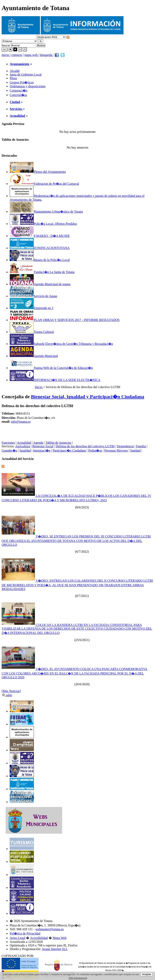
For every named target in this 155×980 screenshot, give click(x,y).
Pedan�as (95, 450)
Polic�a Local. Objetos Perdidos (43, 224)
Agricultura (23, 446)
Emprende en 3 (31, 308)
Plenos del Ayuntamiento (38, 172)
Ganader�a (9, 450)
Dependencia (125, 446)
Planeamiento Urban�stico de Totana (46, 212)
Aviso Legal (17, 938)
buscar (6, 45)
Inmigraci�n (42, 450)
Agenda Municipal (34, 356)
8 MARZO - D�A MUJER (40, 236)
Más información (78, 978)
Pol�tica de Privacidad (25, 933)
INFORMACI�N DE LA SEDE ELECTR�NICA (55, 380)
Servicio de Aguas (33, 296)
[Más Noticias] (11, 691)
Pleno (13, 78)
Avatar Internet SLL (55, 949)
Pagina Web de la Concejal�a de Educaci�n (51, 368)
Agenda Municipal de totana (40, 284)
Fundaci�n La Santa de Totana (42, 272)
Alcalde (15, 71)
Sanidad (135, 450)
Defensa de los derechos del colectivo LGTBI (85, 446)
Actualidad (24, 443)
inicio (6, 55)
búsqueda (46, 55)
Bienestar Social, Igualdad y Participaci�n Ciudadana (87, 397)
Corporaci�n (19, 90)
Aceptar (147, 974)
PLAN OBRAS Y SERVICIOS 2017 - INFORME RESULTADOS (65, 320)
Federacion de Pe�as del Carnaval (44, 184)
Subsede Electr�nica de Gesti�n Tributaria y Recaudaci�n (61, 344)
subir (7, 695)
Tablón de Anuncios (58, 443)
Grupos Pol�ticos (22, 82)
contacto (17, 55)
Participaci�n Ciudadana (69, 450)
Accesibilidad (39, 938)
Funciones (8, 443)
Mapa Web (60, 938)
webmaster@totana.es (49, 929)
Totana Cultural (32, 332)
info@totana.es (21, 422)
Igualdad (25, 450)
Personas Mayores (116, 450)
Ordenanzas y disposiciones (28, 86)
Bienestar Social (43, 446)
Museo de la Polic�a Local (40, 260)
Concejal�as (18, 95)
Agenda (38, 443)
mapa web (31, 55)
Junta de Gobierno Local (26, 74)
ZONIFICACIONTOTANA (40, 248)
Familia (141, 446)
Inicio (39, 387)
